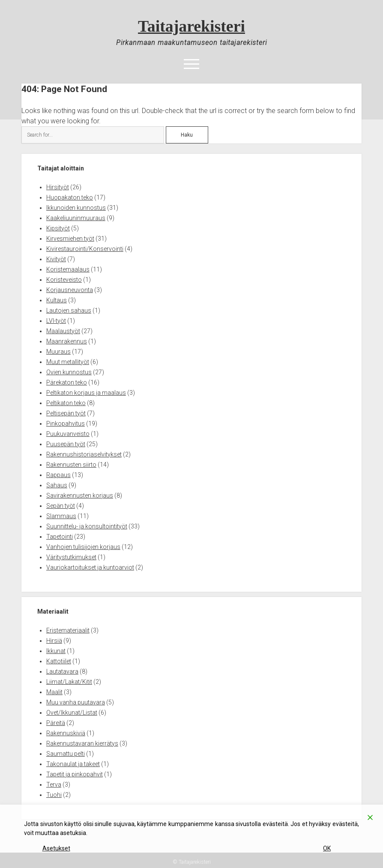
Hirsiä (54, 641)
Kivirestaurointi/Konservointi (85, 249)
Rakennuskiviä (66, 733)
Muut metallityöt (68, 362)
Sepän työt (61, 506)
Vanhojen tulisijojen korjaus (83, 547)
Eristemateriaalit (68, 630)
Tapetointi (60, 537)
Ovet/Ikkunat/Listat (72, 713)
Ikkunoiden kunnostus (76, 208)
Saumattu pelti (66, 754)
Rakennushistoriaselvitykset (84, 454)
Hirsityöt (58, 187)
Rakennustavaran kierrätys (82, 743)
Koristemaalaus (68, 269)
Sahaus (57, 485)
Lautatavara (62, 671)
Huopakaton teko (70, 197)
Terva (54, 784)
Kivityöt (56, 259)
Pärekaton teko (67, 382)
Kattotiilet (59, 661)
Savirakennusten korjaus (80, 495)
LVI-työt (56, 321)
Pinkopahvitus (66, 424)
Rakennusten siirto (71, 465)
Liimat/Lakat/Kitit (69, 682)
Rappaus (58, 475)
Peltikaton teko (66, 403)
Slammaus (61, 516)
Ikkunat (56, 651)
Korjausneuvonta (70, 290)
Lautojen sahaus (69, 310)
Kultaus (57, 300)
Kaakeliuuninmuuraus (76, 218)
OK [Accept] (327, 848)
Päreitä (56, 723)
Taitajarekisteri (191, 26)
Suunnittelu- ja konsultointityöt (87, 526)
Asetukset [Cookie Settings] (56, 848)
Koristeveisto (64, 280)
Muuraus (58, 352)
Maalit (54, 692)
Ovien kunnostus (69, 372)
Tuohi (54, 795)
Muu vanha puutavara (76, 702)
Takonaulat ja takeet (73, 764)
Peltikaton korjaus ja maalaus (86, 393)
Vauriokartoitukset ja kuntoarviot (90, 567)
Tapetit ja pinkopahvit (75, 774)
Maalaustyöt (63, 331)
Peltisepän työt (66, 413)
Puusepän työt (66, 444)
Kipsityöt (58, 228)
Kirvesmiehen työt (70, 239)
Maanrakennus (67, 341)
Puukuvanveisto (68, 434)
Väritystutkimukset (71, 557)
